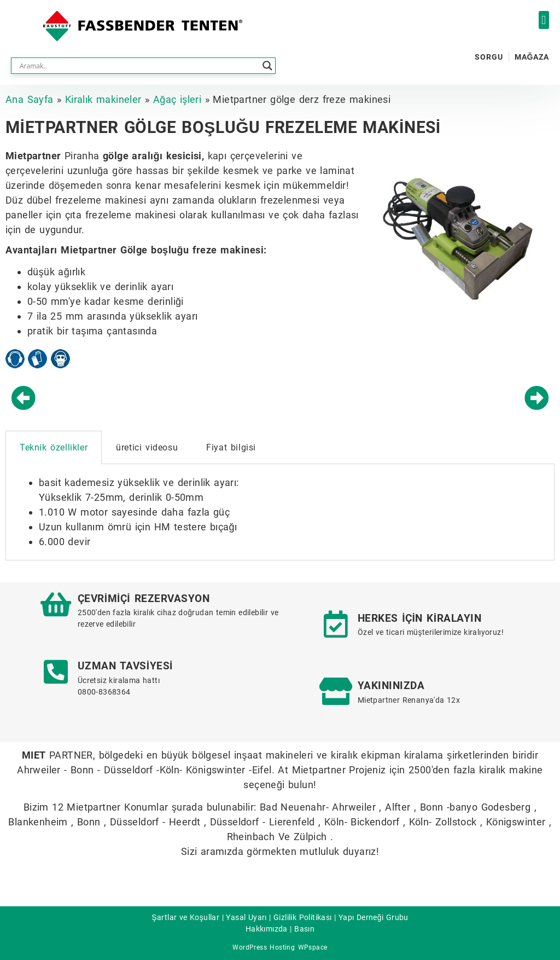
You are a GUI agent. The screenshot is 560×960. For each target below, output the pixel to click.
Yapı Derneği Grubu (374, 917)
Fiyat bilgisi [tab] (231, 447)
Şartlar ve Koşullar (185, 917)
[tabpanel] (280, 512)
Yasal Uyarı (246, 917)
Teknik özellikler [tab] (54, 447)
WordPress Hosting (264, 947)
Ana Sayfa (30, 99)
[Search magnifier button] (267, 66)
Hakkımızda (267, 929)
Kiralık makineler (103, 99)
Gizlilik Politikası (303, 917)
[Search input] (138, 66)
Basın (304, 929)
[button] (544, 20)
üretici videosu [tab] (147, 447)
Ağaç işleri (177, 99)
